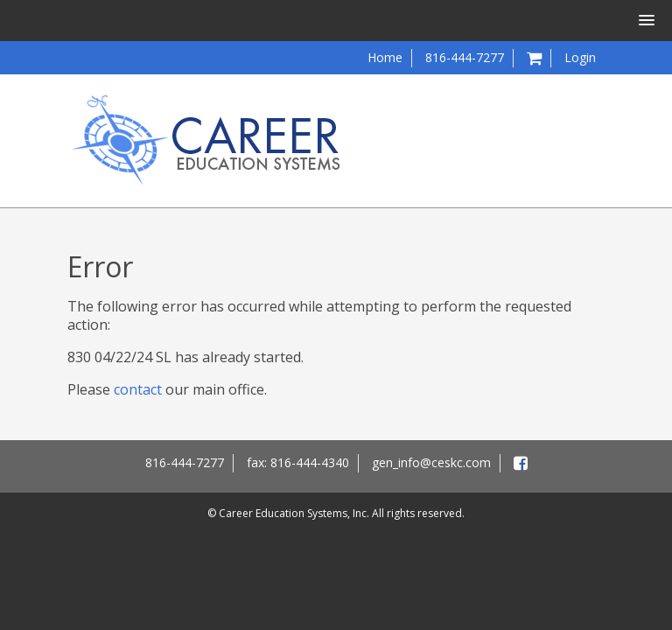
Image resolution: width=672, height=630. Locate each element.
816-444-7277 (465, 57)
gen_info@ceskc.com (431, 462)
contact (138, 389)
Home (385, 57)
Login (580, 57)
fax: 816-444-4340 (298, 462)
